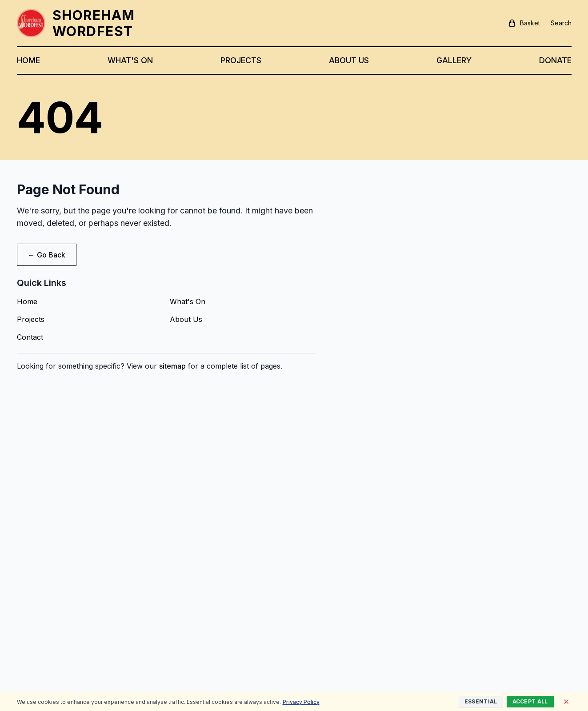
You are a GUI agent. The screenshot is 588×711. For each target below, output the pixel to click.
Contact (30, 337)
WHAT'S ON (130, 60)
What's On (188, 301)
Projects (31, 319)
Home (27, 301)
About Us (186, 319)
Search (561, 23)
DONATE (555, 60)
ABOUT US (349, 60)
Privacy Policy (301, 702)
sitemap (172, 366)
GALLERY (454, 60)
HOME (28, 60)
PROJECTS (241, 60)
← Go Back (47, 255)
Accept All (530, 701)
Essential (481, 701)
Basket (524, 23)
